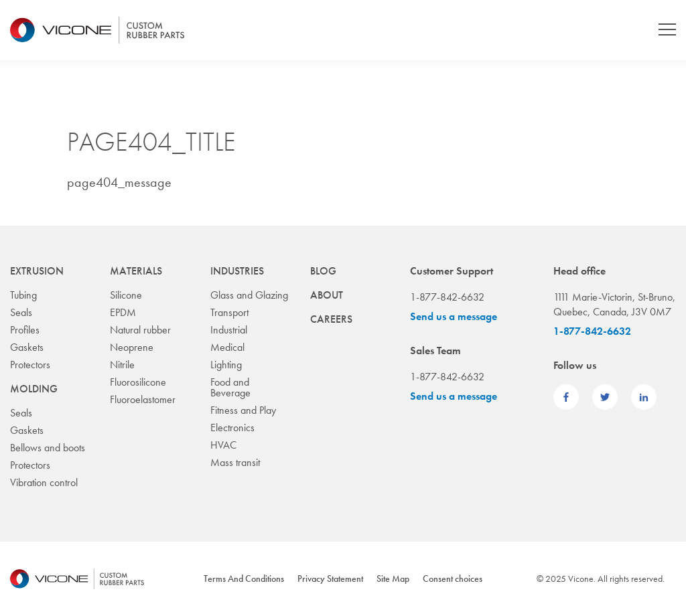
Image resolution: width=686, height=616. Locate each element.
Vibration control (44, 482)
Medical (227, 347)
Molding (34, 389)
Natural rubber (140, 330)
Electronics (232, 428)
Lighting (226, 365)
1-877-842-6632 (592, 331)
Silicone (126, 295)
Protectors (30, 365)
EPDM (123, 312)
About (327, 295)
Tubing (23, 295)
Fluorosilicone (138, 382)
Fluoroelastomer (143, 399)
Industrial (229, 330)
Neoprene (132, 347)
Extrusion (37, 271)
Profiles (25, 330)
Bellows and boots (48, 448)
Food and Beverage (230, 387)
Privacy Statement (330, 579)
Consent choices (453, 579)
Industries (237, 271)
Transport (229, 312)
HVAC (223, 445)
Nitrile (122, 365)
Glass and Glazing (249, 295)
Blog (323, 271)
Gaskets (27, 347)
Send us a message (454, 316)
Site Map (393, 579)
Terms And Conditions (244, 579)
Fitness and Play (243, 410)
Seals (21, 312)
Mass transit (235, 462)
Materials (136, 271)
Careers (331, 319)
